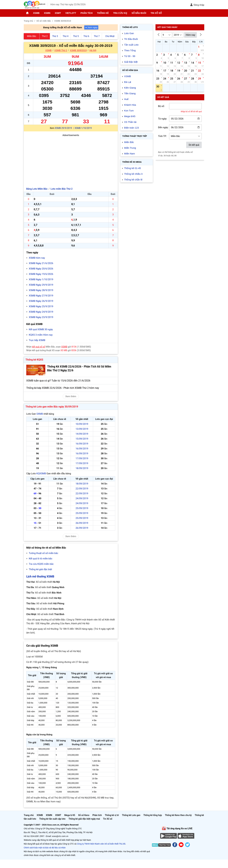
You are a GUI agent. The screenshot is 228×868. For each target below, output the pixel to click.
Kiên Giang (130, 88)
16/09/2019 (82, 444)
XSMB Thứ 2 (61, 50)
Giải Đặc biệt (131, 62)
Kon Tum (129, 111)
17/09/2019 (82, 458)
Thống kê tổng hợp (153, 815)
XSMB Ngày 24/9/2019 (41, 312)
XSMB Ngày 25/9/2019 (41, 306)
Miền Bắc (129, 142)
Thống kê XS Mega (132, 162)
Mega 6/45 (130, 116)
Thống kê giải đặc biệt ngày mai (84, 819)
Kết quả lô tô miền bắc (41, 559)
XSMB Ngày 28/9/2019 (41, 290)
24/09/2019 (82, 498)
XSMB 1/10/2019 (83, 128)
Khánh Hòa (130, 105)
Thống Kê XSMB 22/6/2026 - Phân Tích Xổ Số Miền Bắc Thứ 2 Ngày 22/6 (79, 369)
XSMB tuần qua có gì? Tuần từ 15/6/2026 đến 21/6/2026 (58, 381)
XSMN (47, 13)
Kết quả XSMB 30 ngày (41, 329)
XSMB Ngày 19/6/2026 (41, 274)
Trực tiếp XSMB (37, 340)
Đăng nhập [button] (197, 5)
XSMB (36, 13)
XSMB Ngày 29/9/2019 (41, 285)
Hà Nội (93, 50)
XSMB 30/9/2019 (78, 50)
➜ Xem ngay (91, 27)
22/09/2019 (82, 489)
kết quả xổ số (39, 347)
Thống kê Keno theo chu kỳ (178, 815)
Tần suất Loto (131, 45)
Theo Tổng (130, 50)
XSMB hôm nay (37, 258)
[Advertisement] (71, 159)
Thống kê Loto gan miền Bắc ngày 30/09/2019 (52, 407)
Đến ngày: (163, 127)
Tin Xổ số (156, 13)
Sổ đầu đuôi (139, 13)
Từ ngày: (163, 119)
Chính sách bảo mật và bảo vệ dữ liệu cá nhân (45, 848)
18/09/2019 (82, 468)
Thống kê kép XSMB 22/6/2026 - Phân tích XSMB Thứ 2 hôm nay (63, 388)
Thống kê (103, 13)
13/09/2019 (82, 429)
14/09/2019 (82, 434)
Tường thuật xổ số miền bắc (44, 553)
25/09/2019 (82, 508)
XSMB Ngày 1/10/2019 (41, 279)
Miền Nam (130, 154)
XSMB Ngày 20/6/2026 (41, 269)
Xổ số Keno (84, 815)
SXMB (40, 414)
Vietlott (71, 13)
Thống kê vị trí (112, 815)
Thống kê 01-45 (133, 168)
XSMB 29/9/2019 (63, 128)
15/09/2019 (82, 439)
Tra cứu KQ (120, 13)
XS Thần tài (130, 122)
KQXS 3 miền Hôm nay (41, 335)
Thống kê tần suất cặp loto (52, 819)
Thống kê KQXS (34, 360)
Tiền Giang (130, 93)
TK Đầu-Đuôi (131, 39)
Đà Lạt (128, 82)
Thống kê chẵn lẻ (133, 180)
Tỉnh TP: (162, 136)
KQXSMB (41, 474)
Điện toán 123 (131, 128)
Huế (126, 99)
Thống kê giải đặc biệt (40, 569)
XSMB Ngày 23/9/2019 (41, 317)
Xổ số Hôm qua (130, 70)
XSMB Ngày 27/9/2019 (41, 296)
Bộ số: (161, 106)
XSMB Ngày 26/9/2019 (41, 301)
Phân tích (86, 13)
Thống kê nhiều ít (133, 174)
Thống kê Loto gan (131, 815)
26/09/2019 (82, 523)
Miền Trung (130, 148)
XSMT (58, 13)
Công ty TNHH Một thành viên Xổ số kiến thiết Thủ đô (101, 844)
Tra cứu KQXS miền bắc (41, 564)
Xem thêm (71, 396)
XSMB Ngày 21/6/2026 (41, 263)
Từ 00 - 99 (130, 56)
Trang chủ (29, 815)
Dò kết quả (194, 145)
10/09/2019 (82, 424)
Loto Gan (129, 33)
